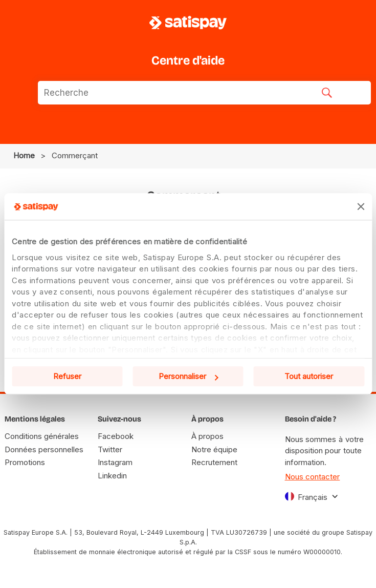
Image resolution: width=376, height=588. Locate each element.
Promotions (25, 462)
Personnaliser (189, 377)
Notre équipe (214, 449)
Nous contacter (313, 477)
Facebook (116, 436)
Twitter (110, 449)
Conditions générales (42, 436)
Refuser (67, 377)
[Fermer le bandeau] (361, 206)
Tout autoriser (309, 377)
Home (24, 155)
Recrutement (214, 462)
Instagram (115, 462)
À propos (207, 436)
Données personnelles (44, 449)
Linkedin (112, 476)
